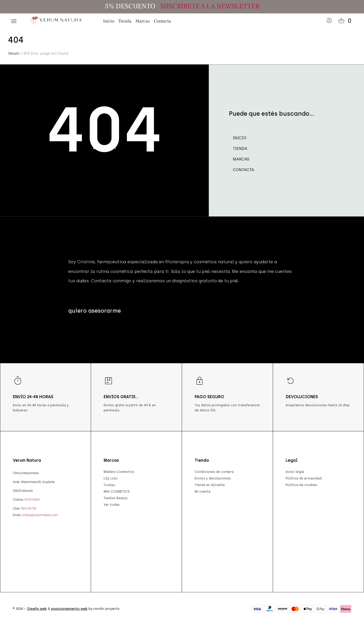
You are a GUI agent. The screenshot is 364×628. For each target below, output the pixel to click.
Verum (14, 54)
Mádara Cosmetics (119, 472)
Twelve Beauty (116, 498)
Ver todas (112, 505)
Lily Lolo (111, 478)
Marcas (143, 21)
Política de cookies (301, 485)
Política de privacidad (304, 478)
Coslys (109, 485)
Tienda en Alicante (210, 485)
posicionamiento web (69, 609)
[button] (14, 21)
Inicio (109, 21)
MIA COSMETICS (117, 492)
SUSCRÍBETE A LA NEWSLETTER (210, 6)
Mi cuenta (202, 492)
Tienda (125, 21)
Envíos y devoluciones (213, 478)
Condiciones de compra (214, 472)
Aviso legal (295, 472)
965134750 (29, 509)
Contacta (162, 21)
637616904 (32, 500)
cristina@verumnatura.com (40, 515)
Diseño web (37, 609)
